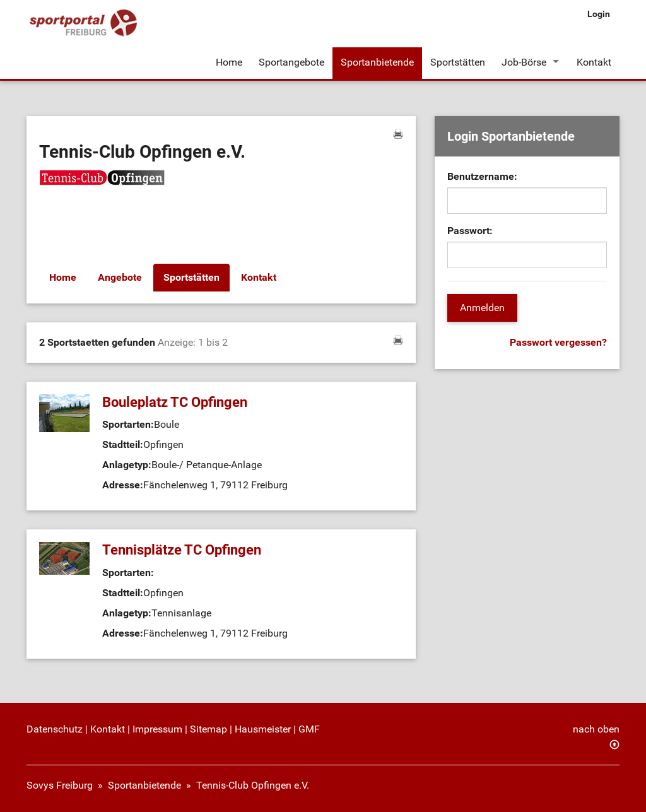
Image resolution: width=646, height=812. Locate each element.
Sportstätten (458, 62)
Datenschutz (55, 729)
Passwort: (470, 231)
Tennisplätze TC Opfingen (182, 550)
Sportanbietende (377, 62)
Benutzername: (482, 176)
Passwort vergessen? (558, 342)
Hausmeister (263, 729)
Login (599, 14)
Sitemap (208, 729)
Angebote (120, 277)
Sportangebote (291, 62)
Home (229, 62)
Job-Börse (524, 62)
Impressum (157, 729)
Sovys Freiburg (60, 785)
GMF (309, 729)
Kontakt (594, 62)
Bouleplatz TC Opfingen (175, 402)
